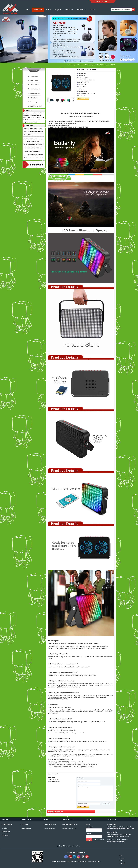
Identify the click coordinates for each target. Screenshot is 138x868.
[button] (63, 61)
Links (121, 855)
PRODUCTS (38, 10)
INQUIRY (58, 10)
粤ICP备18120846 (95, 861)
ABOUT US (69, 10)
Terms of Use (6, 832)
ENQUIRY (89, 819)
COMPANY (5, 819)
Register (88, 824)
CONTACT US (81, 10)
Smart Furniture (34, 85)
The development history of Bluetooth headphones (36, 148)
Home (69, 65)
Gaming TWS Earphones (30, 135)
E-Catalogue (24, 824)
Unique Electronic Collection (37, 106)
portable (57, 774)
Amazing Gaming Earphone (30, 138)
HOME (28, 10)
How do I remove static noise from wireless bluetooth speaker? (39, 145)
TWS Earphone (34, 98)
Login (89, 840)
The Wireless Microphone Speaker (32, 141)
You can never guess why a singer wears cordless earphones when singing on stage (43, 154)
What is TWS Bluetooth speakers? (32, 151)
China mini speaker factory (71, 846)
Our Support (6, 835)
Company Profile (7, 824)
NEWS (49, 10)
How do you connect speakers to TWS (33, 128)
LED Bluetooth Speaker (90, 65)
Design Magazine (26, 828)
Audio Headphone (35, 93)
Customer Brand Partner (70, 824)
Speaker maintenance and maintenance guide (35, 158)
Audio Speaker (80, 65)
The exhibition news (50, 824)
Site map (122, 858)
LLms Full (122, 863)
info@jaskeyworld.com (118, 842)
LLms (121, 861)
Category (74, 65)
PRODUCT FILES (26, 819)
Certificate (5, 828)
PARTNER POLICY (68, 819)
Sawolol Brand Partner (69, 828)
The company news (50, 828)
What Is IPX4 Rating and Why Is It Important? (35, 132)
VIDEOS (93, 10)
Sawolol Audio (34, 76)
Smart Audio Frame (35, 89)
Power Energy (34, 102)
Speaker (52, 774)
